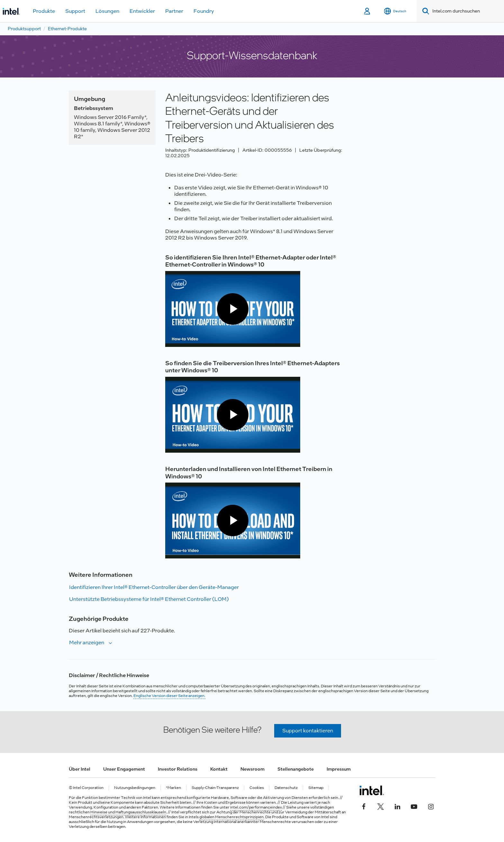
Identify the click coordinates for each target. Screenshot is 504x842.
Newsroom (252, 769)
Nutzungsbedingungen (135, 788)
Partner (174, 11)
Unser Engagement (124, 769)
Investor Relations (178, 769)
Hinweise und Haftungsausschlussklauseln (128, 812)
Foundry (204, 11)
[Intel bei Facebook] (364, 806)
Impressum (339, 769)
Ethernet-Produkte (67, 29)
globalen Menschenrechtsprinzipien (231, 817)
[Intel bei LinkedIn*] (397, 806)
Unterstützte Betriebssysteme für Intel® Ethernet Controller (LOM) (149, 599)
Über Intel (80, 769)
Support (75, 11)
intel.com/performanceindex (256, 807)
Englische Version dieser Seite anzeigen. (169, 696)
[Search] (424, 11)
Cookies (257, 788)
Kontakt (219, 769)
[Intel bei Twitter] (381, 806)
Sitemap (316, 788)
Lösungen (107, 11)
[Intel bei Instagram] (431, 806)
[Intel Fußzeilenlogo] (372, 790)
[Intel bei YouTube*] (414, 806)
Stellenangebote (296, 769)
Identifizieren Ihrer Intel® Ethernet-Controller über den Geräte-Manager (154, 587)
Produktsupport (24, 29)
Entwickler (142, 11)
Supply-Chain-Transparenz (215, 788)
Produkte (44, 11)
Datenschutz (286, 788)
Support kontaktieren (308, 731)
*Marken (173, 788)
